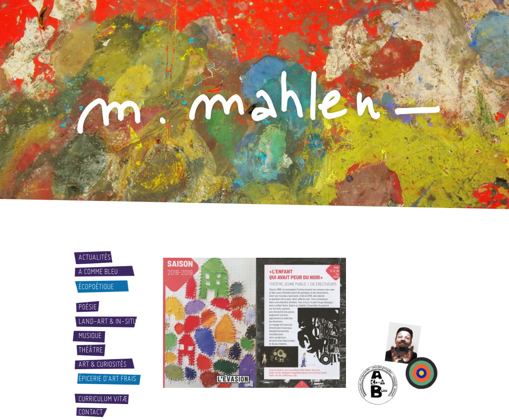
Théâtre (90, 350)
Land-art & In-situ (107, 321)
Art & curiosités (102, 364)
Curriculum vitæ (103, 399)
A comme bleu (98, 272)
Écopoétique (96, 287)
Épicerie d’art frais (107, 379)
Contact (90, 412)
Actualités (94, 257)
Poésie (87, 307)
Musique (90, 336)
